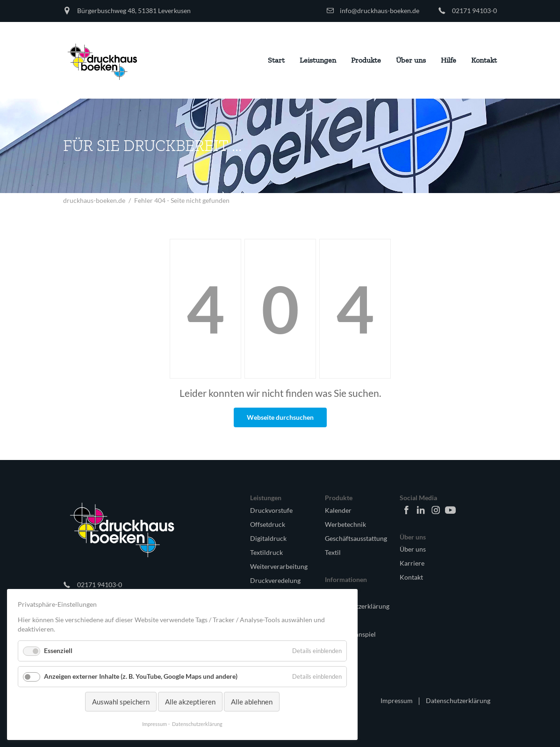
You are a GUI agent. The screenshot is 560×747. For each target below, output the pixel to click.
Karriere (412, 563)
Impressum (397, 700)
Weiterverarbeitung (279, 566)
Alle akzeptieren (190, 702)
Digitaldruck (268, 538)
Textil (333, 552)
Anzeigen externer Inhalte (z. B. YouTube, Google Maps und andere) (141, 676)
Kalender (338, 510)
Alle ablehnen (252, 702)
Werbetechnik (345, 524)
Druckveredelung (275, 580)
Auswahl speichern (121, 702)
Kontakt (411, 577)
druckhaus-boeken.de (94, 200)
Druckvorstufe (271, 510)
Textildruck (266, 552)
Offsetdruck (268, 524)
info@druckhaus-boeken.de (380, 11)
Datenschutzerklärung (458, 700)
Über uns (413, 549)
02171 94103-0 (474, 11)
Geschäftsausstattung (355, 538)
